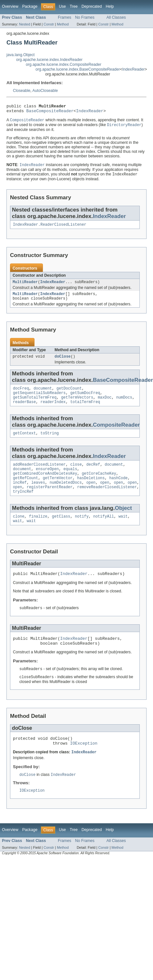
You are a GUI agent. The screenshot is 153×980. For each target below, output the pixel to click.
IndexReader (134, 69)
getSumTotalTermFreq (35, 406)
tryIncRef (23, 506)
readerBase (24, 411)
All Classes (116, 17)
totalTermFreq (85, 411)
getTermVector (57, 490)
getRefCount (25, 490)
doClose (63, 363)
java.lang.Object (20, 55)
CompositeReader (117, 434)
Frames (64, 17)
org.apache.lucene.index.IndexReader (49, 60)
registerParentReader (50, 500)
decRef (93, 475)
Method (63, 24)
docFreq (21, 395)
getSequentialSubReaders (39, 401)
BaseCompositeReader (50, 113)
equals (70, 480)
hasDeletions (91, 490)
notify (82, 531)
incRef (20, 495)
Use (62, 6)
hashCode (119, 490)
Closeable (22, 91)
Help (110, 6)
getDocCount (69, 395)
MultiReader (25, 286)
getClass (61, 531)
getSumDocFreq (85, 401)
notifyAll (104, 531)
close (76, 475)
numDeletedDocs (66, 495)
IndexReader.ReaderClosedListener (50, 228)
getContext (24, 443)
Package (30, 6)
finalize (38, 531)
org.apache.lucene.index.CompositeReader (64, 64)
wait (123, 531)
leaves (38, 495)
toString (50, 443)
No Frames (85, 17)
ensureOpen (47, 480)
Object (123, 522)
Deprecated (92, 6)
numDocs (124, 406)
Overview (10, 6)
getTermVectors (77, 406)
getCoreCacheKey (99, 485)
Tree (74, 6)
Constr (49, 24)
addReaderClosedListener (39, 475)
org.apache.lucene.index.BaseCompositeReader (78, 69)
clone (19, 531)
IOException (84, 764)
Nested (25, 24)
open (91, 495)
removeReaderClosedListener (107, 500)
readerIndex (53, 411)
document (43, 395)
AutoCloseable (45, 91)
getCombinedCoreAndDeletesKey (45, 485)
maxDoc (105, 406)
